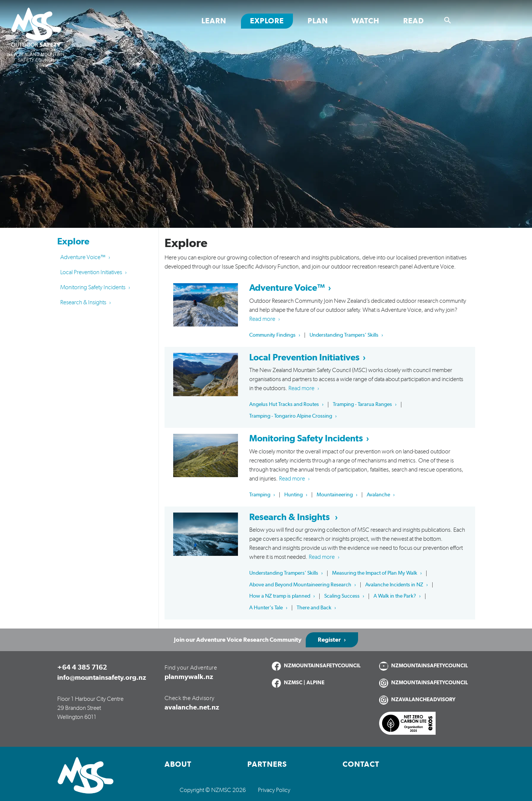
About (178, 764)
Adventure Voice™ (83, 257)
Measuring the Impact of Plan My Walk (375, 573)
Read (414, 21)
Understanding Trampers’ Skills (344, 335)
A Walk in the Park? (395, 596)
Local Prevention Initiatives (91, 272)
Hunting (293, 495)
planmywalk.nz (189, 677)
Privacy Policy (274, 790)
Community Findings (272, 335)
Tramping (260, 495)
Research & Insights (83, 302)
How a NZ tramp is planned (280, 596)
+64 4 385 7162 (82, 668)
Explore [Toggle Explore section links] (267, 21)
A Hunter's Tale (266, 608)
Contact (361, 764)
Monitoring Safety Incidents (93, 287)
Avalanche (378, 495)
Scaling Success (342, 596)
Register (329, 640)
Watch (366, 21)
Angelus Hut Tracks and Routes (284, 404)
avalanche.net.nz (192, 708)
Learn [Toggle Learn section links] (214, 21)
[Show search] (448, 20)
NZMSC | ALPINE (304, 683)
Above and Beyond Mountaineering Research (300, 585)
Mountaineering (335, 495)
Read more (262, 319)
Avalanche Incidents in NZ (394, 585)
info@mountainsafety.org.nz (102, 678)
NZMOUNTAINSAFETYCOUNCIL (322, 666)
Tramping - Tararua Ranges (362, 404)
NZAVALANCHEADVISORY (423, 700)
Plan (318, 21)
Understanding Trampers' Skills (284, 573)
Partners (267, 764)
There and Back (314, 608)
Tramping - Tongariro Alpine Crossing (291, 416)
